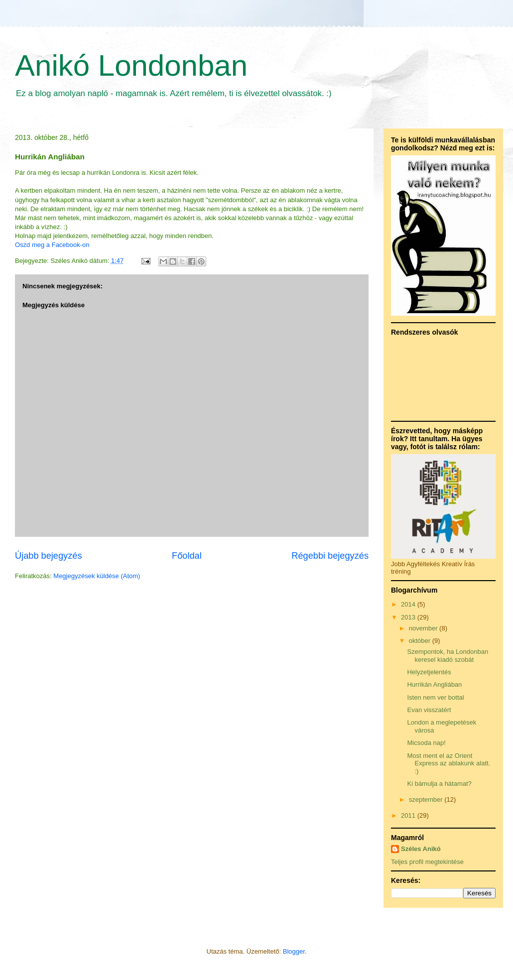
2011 (409, 815)
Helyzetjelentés (429, 672)
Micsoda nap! (426, 743)
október (421, 641)
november (424, 628)
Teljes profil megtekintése (427, 862)
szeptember (427, 799)
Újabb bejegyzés (48, 556)
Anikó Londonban (131, 65)
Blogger (294, 951)
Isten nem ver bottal (435, 697)
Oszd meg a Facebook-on (52, 245)
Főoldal (187, 556)
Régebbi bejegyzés (330, 556)
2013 (409, 617)
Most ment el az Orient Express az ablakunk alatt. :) (449, 763)
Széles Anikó (421, 849)
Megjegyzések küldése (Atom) (97, 576)
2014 (409, 604)
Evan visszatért (429, 710)
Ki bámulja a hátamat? (439, 784)
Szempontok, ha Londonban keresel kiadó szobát (448, 656)
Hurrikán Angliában (434, 684)
